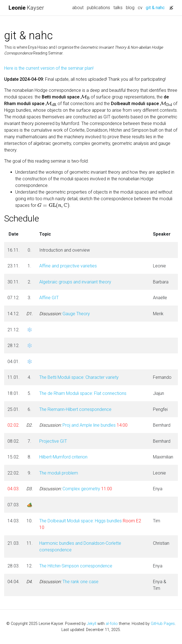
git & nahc (156, 7)
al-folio (112, 624)
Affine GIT (49, 298)
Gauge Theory (65, 314)
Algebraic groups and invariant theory (75, 282)
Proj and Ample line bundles (77, 425)
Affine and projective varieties (68, 266)
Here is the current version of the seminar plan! (49, 68)
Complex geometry (70, 489)
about (78, 8)
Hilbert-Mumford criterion (63, 457)
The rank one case (69, 582)
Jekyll (92, 624)
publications (98, 8)
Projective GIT (53, 441)
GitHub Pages (163, 624)
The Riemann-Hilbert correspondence (75, 409)
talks (118, 8)
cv (140, 8)
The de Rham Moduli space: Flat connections (83, 393)
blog (130, 8)
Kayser (26, 8)
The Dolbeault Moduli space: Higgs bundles (80, 521)
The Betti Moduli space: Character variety (79, 377)
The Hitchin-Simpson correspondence (76, 566)
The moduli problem (59, 473)
